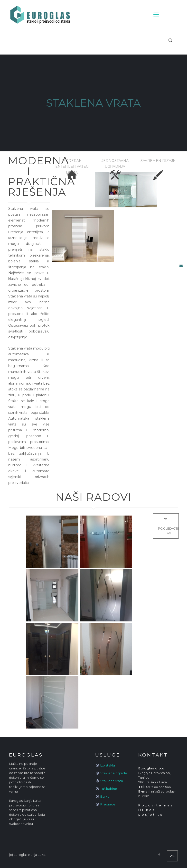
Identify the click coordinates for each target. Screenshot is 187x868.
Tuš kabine (109, 789)
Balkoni (106, 796)
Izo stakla (108, 765)
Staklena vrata (112, 781)
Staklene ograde (114, 773)
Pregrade (108, 804)
